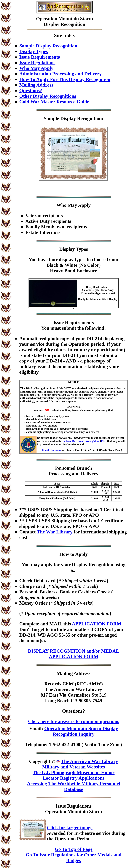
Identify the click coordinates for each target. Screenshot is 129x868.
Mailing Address (36, 85)
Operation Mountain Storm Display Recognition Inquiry (81, 731)
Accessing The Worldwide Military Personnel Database (74, 786)
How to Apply (73, 554)
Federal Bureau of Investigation (81, 441)
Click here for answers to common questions (74, 721)
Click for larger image (70, 828)
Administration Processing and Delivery (61, 74)
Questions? (31, 90)
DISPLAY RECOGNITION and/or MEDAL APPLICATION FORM (73, 654)
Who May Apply (36, 68)
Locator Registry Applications (73, 778)
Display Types (34, 51)
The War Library (55, 532)
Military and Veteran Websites (73, 767)
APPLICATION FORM (96, 624)
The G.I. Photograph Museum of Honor (74, 772)
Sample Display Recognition (48, 46)
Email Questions (52, 450)
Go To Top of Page (74, 849)
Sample (51, 118)
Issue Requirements (40, 57)
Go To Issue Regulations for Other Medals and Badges (73, 858)
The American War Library (89, 761)
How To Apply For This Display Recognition (65, 79)
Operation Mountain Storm (64, 19)
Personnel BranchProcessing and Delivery (73, 471)
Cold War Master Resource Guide (54, 102)
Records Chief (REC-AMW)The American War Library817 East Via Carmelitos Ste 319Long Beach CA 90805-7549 (73, 692)
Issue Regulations (37, 63)
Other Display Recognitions (48, 96)
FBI (103, 441)
